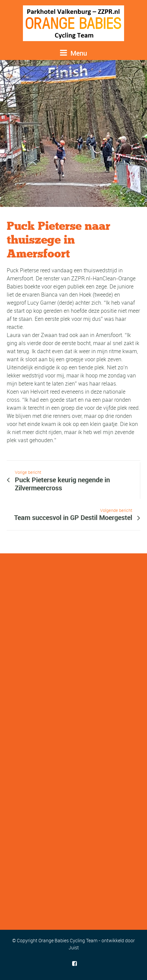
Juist (74, 947)
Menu (73, 53)
